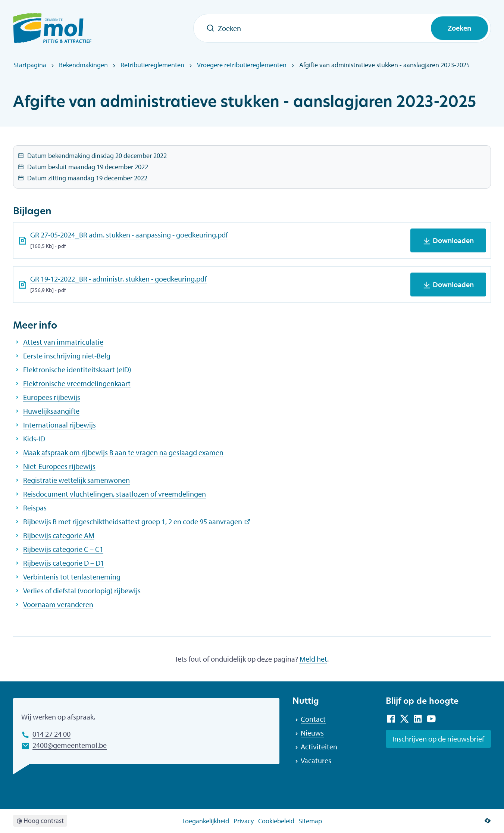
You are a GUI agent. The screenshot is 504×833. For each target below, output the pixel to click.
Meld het (313, 659)
